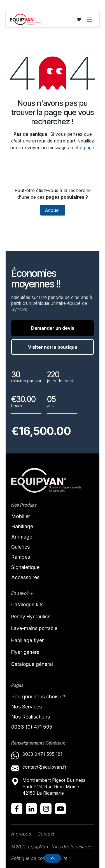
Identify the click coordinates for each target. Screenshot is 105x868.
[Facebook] (17, 809)
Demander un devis (53, 328)
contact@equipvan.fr (45, 767)
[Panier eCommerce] (78, 19)
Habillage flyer (27, 640)
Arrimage (22, 537)
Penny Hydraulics (31, 617)
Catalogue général (32, 664)
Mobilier (21, 516)
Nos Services (26, 707)
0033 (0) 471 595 (32, 727)
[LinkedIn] (31, 809)
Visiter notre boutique (53, 347)
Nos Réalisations (31, 717)
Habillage (22, 526)
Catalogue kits (27, 605)
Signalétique (25, 567)
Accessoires (25, 577)
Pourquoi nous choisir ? (38, 697)
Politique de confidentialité (39, 858)
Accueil (53, 210)
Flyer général (26, 652)
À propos (21, 834)
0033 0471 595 (39, 754)
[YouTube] (60, 809)
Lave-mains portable (34, 628)
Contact (46, 834)
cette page (83, 148)
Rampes (21, 557)
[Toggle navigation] (90, 19)
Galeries (20, 547)
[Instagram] (46, 809)
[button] (53, 858)
